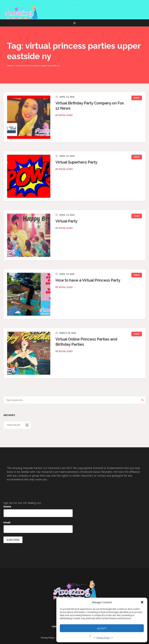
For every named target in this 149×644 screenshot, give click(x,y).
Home (10, 66)
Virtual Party (66, 221)
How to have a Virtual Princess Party (88, 280)
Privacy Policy (103, 638)
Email (7, 522)
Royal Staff (66, 115)
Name (7, 506)
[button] (142, 602)
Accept (102, 628)
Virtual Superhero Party (76, 162)
